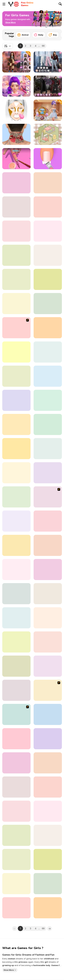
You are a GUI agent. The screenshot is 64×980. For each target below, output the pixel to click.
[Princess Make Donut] (48, 352)
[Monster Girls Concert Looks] (48, 424)
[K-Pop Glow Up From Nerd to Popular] (16, 86)
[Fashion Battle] (16, 279)
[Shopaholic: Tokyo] (48, 231)
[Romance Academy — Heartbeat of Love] (16, 521)
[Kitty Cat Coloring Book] (48, 908)
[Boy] (53, 35)
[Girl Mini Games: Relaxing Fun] (48, 376)
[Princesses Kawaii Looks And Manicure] (48, 666)
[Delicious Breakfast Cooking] (48, 279)
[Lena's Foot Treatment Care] (16, 690)
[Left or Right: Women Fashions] (48, 400)
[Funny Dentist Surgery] (16, 231)
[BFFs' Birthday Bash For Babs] (48, 835)
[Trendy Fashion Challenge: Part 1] (16, 570)
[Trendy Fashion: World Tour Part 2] (48, 62)
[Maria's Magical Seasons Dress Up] (48, 207)
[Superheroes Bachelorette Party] (16, 642)
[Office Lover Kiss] (48, 497)
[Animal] (23, 35)
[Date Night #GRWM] (48, 787)
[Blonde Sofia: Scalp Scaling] (16, 787)
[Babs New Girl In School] (16, 207)
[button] (10, 22)
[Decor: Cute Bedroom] (48, 811)
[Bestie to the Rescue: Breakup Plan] (16, 859)
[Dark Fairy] (48, 690)
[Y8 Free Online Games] (14, 4)
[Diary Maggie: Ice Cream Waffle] (16, 255)
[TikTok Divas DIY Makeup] (48, 859)
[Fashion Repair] (16, 304)
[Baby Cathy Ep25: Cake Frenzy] (16, 884)
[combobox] (8, 46)
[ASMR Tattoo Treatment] (48, 739)
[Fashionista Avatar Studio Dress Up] (16, 618)
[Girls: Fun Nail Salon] (48, 618)
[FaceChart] (16, 110)
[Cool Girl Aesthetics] (16, 763)
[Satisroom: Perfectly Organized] (48, 521)
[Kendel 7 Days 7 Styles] (16, 811)
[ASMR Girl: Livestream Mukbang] (48, 255)
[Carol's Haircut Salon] (16, 424)
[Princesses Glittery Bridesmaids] (16, 666)
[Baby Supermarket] (48, 642)
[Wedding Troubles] (16, 714)
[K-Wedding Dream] (48, 110)
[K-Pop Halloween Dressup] (48, 545)
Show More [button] (9, 970)
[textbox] (8, 46)
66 (43, 46)
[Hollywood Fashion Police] (16, 545)
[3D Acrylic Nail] (16, 159)
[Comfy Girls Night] (16, 183)
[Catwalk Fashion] (16, 352)
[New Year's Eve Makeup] (48, 183)
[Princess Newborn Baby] (16, 328)
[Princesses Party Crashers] (16, 497)
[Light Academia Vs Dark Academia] (48, 328)
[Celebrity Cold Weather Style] (48, 763)
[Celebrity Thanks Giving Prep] (16, 376)
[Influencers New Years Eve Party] (16, 908)
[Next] (57, 34)
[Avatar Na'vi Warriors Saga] (16, 835)
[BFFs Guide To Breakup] (48, 884)
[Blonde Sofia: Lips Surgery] (48, 594)
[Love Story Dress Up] (16, 473)
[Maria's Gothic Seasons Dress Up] (48, 86)
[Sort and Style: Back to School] (48, 570)
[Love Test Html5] (48, 449)
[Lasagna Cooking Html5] (48, 714)
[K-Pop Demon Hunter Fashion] (16, 739)
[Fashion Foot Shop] (48, 159)
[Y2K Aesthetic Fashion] (16, 62)
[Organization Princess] (48, 134)
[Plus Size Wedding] (48, 304)
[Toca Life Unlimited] (16, 594)
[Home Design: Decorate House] (16, 400)
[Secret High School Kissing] (16, 449)
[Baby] (39, 35)
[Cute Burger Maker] (48, 473)
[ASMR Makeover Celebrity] (16, 134)
